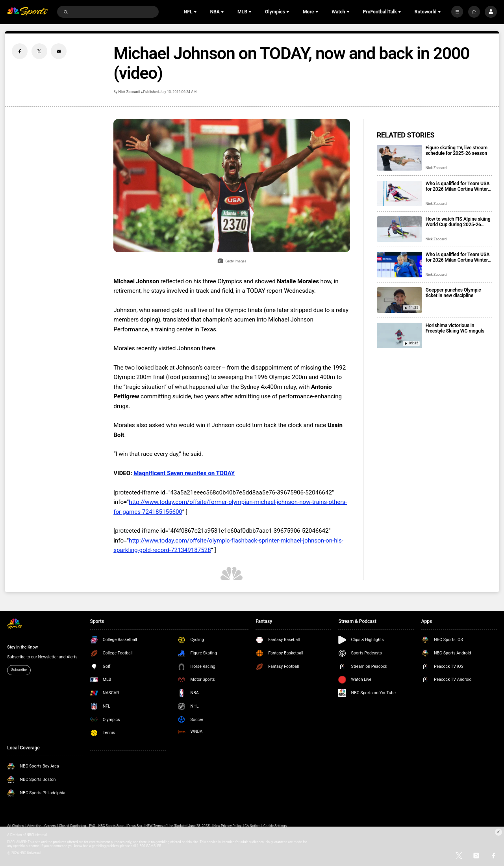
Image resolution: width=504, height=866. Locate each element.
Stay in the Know (22, 647)
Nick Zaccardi (129, 92)
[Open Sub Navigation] (196, 12)
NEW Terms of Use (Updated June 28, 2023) (178, 826)
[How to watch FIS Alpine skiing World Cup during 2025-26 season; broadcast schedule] (399, 229)
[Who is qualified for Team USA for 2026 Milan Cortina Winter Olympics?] (399, 194)
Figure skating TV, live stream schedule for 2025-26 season (457, 151)
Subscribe (19, 670)
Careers (50, 826)
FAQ (92, 826)
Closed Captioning (73, 826)
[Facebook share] (20, 51)
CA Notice (252, 826)
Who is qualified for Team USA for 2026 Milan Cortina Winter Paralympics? (458, 257)
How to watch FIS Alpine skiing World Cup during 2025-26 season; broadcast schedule (458, 222)
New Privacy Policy (227, 826)
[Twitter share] (39, 51)
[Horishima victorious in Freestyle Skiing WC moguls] (399, 335)
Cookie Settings (275, 826)
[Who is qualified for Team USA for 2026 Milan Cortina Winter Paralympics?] (399, 265)
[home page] (28, 12)
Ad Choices (16, 826)
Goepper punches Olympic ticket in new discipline (453, 293)
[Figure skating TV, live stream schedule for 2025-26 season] (399, 158)
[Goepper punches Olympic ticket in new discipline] (399, 300)
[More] (457, 12)
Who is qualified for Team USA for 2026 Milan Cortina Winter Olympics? (458, 186)
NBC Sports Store (111, 826)
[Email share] (59, 51)
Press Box (135, 826)
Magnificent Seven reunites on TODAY (184, 473)
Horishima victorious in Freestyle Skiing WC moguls (455, 328)
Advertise (34, 826)
